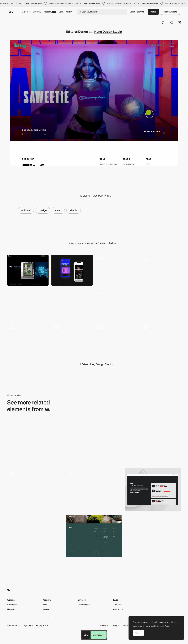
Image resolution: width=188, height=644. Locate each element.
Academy (50, 12)
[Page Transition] (72, 338)
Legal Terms (28, 625)
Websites (11, 600)
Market (69, 12)
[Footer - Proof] (94, 536)
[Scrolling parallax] (28, 338)
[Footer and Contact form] (160, 270)
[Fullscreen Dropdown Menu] (35, 443)
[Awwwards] (11, 12)
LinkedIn (127, 625)
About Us (117, 605)
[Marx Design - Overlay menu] (94, 488)
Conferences (84, 605)
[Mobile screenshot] (72, 270)
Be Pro (153, 12)
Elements (11, 609)
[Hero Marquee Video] (116, 270)
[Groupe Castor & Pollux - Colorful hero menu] (153, 442)
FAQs (116, 600)
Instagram (116, 625)
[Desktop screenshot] (28, 270)
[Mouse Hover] (160, 304)
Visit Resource (99, 635)
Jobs (61, 12)
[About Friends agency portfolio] (35, 488)
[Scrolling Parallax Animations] (116, 338)
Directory (37, 12)
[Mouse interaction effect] (35, 536)
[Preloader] (72, 304)
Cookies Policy (13, 625)
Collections (12, 605)
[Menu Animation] (28, 304)
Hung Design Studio (108, 32)
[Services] (153, 489)
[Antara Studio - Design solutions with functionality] (94, 442)
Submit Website (170, 12)
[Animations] (160, 338)
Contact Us (118, 609)
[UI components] (116, 304)
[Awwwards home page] (86, 635)
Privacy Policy (42, 625)
